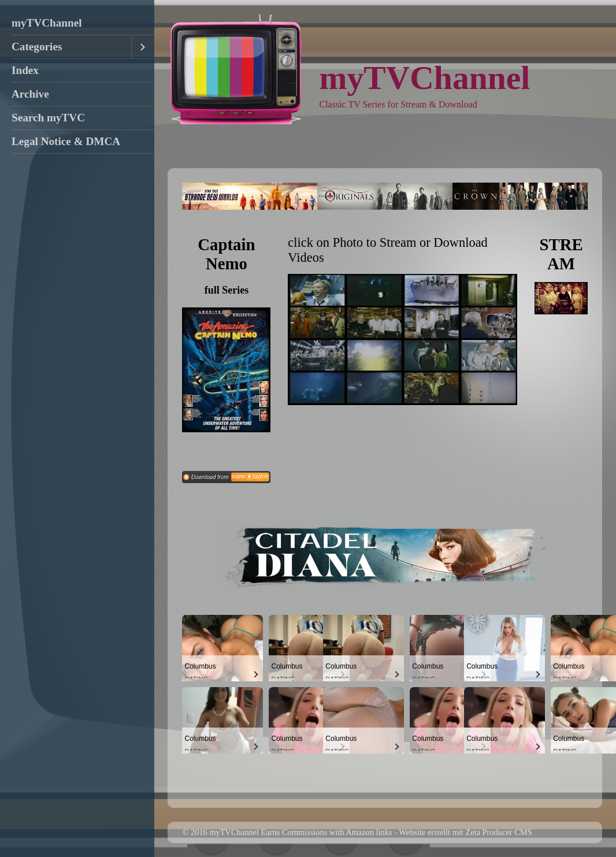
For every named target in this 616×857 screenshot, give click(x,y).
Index (25, 70)
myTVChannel (47, 23)
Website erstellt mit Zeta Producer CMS (465, 832)
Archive (30, 94)
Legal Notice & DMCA (66, 141)
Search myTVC (48, 118)
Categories (37, 47)
